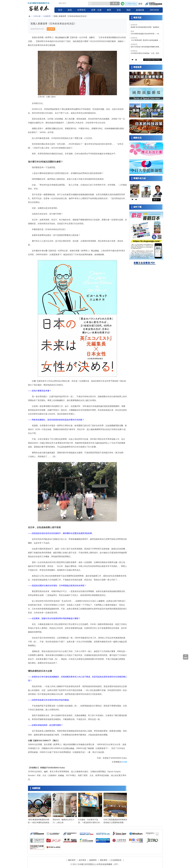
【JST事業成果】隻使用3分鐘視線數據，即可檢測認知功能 (146, 40)
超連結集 (140, 10)
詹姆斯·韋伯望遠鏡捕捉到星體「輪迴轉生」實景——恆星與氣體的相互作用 (146, 27)
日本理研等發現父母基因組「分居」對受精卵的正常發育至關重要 (146, 53)
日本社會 (37, 16)
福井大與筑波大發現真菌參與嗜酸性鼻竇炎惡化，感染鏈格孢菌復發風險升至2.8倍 (146, 47)
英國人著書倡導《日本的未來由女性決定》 (71, 16)
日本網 (124, 762)
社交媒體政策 (116, 858)
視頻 (128, 10)
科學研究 (82, 10)
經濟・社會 (96, 10)
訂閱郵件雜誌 (131, 4)
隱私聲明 (104, 858)
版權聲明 (93, 858)
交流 (119, 10)
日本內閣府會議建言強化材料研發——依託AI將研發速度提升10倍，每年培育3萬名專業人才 (146, 34)
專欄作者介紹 (139, 178)
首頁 (60, 10)
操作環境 (82, 858)
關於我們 (62, 3)
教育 (109, 10)
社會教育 (47, 16)
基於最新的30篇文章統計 (152, 60)
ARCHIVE (154, 10)
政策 (70, 10)
